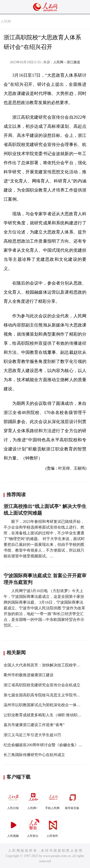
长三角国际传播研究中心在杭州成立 (34, 755)
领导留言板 (72, 799)
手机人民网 (53, 799)
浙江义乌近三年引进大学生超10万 (32, 735)
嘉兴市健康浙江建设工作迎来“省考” (34, 725)
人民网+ (33, 799)
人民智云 (33, 827)
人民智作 (53, 827)
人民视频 (13, 827)
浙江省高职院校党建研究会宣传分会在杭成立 (42, 685)
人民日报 (13, 799)
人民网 (6, 21)
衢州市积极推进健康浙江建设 (29, 675)
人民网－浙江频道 (67, 62)
